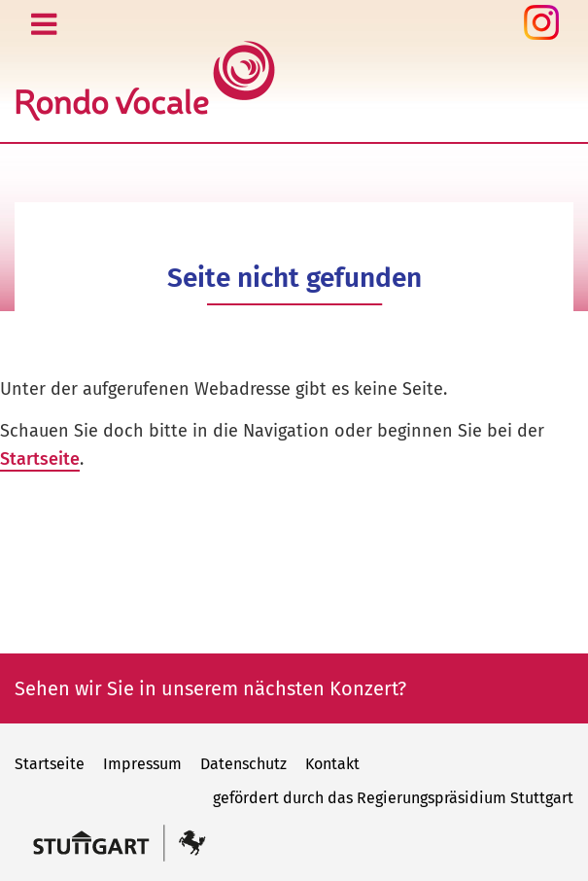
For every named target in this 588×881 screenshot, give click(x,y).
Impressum (142, 764)
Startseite (40, 459)
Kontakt (332, 764)
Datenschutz (243, 764)
